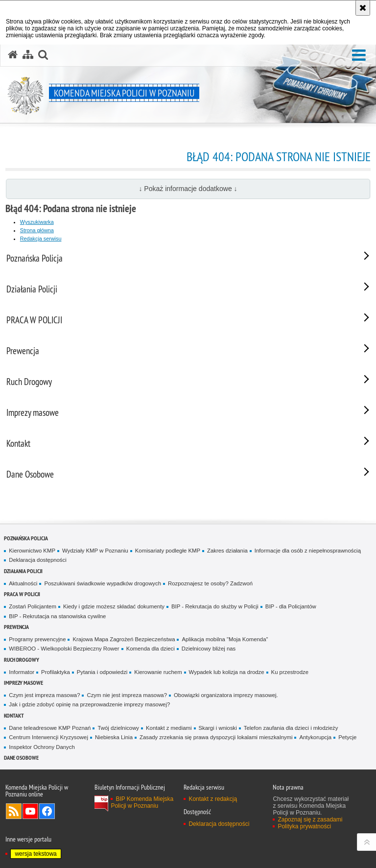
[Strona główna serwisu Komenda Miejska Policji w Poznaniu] (13, 55)
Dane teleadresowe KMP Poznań (50, 728)
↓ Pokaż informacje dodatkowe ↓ (188, 189)
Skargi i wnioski (218, 728)
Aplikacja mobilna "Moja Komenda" (225, 639)
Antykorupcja (315, 737)
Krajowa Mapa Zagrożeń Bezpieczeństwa (124, 639)
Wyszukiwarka (37, 222)
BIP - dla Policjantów (291, 606)
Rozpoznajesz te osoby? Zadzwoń (210, 583)
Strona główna (37, 230)
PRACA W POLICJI (22, 594)
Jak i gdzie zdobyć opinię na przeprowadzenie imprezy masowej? (89, 704)
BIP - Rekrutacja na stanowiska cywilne (57, 616)
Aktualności (23, 583)
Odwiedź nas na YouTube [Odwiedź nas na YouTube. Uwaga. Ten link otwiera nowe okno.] (30, 811)
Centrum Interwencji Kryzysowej (48, 737)
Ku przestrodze (290, 672)
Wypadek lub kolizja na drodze (227, 672)
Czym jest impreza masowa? (44, 695)
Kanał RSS (14, 811)
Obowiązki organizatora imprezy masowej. (226, 695)
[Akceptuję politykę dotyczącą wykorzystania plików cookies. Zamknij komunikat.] (363, 8)
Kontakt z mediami (169, 728)
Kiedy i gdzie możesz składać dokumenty (114, 606)
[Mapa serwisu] (28, 55)
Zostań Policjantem (33, 606)
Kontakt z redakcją (213, 799)
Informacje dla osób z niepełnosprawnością (308, 551)
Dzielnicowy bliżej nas (209, 649)
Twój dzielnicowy (118, 728)
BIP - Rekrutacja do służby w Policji (215, 606)
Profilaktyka (56, 672)
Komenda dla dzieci (151, 649)
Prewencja (16, 627)
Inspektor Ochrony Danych (42, 747)
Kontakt (14, 715)
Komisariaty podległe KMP (168, 551)
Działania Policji (23, 571)
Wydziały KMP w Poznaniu (95, 551)
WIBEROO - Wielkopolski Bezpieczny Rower (64, 649)
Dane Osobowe (21, 758)
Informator (22, 672)
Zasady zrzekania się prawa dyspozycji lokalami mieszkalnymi (216, 737)
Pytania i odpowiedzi (102, 672)
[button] (359, 56)
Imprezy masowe (23, 683)
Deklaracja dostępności (37, 560)
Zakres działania (227, 551)
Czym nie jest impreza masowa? (127, 695)
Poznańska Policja (26, 538)
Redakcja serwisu (41, 239)
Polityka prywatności (304, 826)
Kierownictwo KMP (32, 551)
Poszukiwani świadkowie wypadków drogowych (103, 583)
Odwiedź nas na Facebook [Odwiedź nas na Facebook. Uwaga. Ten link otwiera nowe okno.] (47, 811)
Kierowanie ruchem (158, 672)
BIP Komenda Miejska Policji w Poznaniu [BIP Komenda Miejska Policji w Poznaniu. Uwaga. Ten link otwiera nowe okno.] (142, 802)
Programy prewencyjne (37, 639)
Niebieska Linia (114, 737)
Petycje (347, 737)
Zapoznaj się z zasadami (310, 820)
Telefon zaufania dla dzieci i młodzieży (291, 728)
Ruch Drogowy (22, 660)
